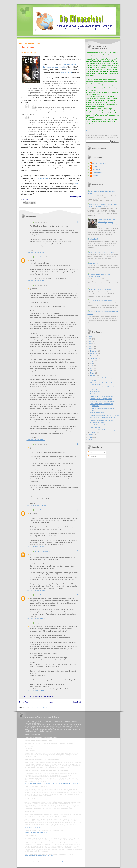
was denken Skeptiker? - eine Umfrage (103, 430)
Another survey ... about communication (103, 418)
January (93, 432)
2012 (90, 349)
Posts (91, 452)
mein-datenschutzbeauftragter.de (54, 862)
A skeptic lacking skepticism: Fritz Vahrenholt (105, 415)
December (94, 351)
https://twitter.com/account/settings (36, 832)
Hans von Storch (98, 169)
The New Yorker (42, 178)
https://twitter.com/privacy (33, 827)
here (77, 184)
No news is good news (97, 422)
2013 (90, 346)
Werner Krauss (40, 257)
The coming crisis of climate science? (101, 301)
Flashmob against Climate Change (101, 420)
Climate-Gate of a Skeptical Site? (101, 399)
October (93, 356)
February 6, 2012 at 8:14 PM (36, 440)
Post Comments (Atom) (39, 707)
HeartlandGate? (93, 239)
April (92, 371)
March (93, 373)
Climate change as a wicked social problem (102, 252)
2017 (90, 336)
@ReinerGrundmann (41, 551)
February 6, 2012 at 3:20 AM (36, 253)
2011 (90, 435)
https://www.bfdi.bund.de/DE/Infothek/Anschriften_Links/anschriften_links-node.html (52, 783)
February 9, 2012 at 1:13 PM (36, 691)
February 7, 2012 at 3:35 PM (36, 590)
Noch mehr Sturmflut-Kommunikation (102, 401)
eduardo (95, 176)
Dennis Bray (96, 166)
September (94, 358)
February (93, 375)
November (94, 353)
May (92, 368)
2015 (90, 341)
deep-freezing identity (97, 413)
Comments (92, 457)
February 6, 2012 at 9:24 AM (36, 281)
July (92, 363)
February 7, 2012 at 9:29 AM (36, 547)
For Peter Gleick (95, 394)
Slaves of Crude (28, 47)
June (92, 366)
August (93, 361)
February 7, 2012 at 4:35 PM (36, 619)
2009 (90, 439)
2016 (90, 339)
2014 (90, 344)
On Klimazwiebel (93, 263)
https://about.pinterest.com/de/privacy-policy (39, 856)
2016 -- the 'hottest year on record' (100, 290)
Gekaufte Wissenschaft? (98, 425)
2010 (90, 437)
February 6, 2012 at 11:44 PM (36, 505)
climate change (66, 72)
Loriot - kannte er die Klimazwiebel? (102, 396)
